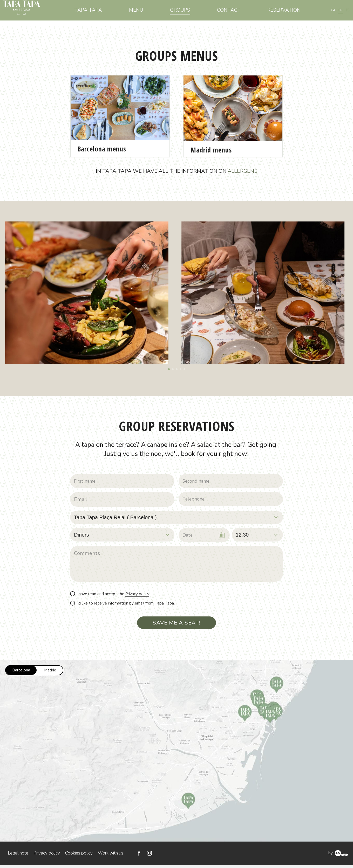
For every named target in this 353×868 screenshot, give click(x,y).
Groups (186, 13)
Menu (145, 13)
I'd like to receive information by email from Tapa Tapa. (126, 605)
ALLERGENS (243, 171)
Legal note (18, 856)
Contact (232, 13)
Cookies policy (79, 856)
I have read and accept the (113, 596)
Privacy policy (137, 595)
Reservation (285, 13)
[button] (169, 369)
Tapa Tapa (100, 13)
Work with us (111, 856)
